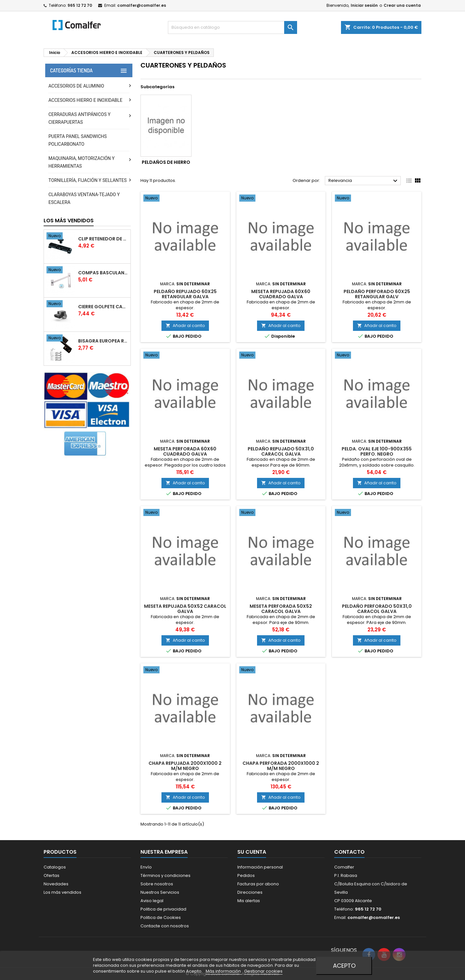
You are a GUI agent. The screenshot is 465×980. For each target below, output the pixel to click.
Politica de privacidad (163, 909)
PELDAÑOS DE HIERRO (166, 162)
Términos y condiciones (165, 875)
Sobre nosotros (157, 884)
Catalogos (55, 867)
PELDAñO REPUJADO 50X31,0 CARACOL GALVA (281, 451)
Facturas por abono (258, 884)
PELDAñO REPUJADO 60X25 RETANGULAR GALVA (185, 294)
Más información (224, 971)
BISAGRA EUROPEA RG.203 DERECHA (103, 341)
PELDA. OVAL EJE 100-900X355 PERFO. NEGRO (377, 451)
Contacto (349, 852)
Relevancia (364, 181)
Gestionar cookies (263, 971)
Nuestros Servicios (160, 892)
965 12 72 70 (80, 5)
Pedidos (246, 875)
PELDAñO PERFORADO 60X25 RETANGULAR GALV (377, 294)
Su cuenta (252, 852)
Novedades (56, 884)
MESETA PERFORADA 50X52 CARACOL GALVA (281, 609)
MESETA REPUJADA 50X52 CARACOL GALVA (185, 609)
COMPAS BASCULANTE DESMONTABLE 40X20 (103, 273)
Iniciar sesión (364, 5)
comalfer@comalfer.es (142, 5)
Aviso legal (152, 901)
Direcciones (250, 892)
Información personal (260, 867)
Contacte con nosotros (165, 926)
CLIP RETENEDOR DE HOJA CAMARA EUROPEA (103, 239)
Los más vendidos (69, 221)
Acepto (344, 966)
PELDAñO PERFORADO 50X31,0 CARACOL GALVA (377, 609)
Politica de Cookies (161, 917)
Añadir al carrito (185, 326)
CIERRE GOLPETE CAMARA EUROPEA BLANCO (103, 307)
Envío (146, 867)
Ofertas (52, 875)
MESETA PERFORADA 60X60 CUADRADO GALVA (185, 451)
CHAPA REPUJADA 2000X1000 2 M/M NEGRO (185, 766)
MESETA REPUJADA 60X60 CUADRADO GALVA (281, 294)
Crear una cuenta (402, 5)
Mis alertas (249, 901)
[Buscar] (232, 27)
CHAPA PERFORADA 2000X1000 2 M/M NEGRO (281, 766)
